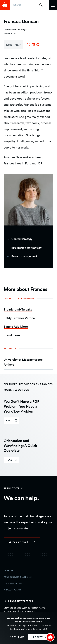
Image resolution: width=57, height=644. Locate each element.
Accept (38, 637)
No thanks (17, 637)
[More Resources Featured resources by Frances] (28, 390)
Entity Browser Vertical (20, 318)
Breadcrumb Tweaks (18, 309)
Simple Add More (16, 327)
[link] (11, 421)
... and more (12, 335)
